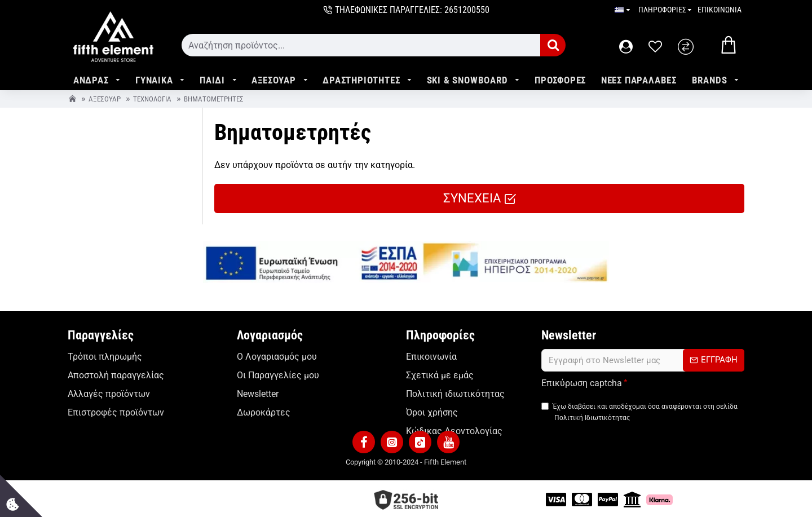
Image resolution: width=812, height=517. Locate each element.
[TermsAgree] (545, 407)
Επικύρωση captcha (582, 383)
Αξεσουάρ (105, 99)
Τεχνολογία (152, 99)
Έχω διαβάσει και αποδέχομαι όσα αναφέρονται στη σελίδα (639, 414)
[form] (361, 45)
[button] (364, 440)
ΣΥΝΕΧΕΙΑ (472, 198)
